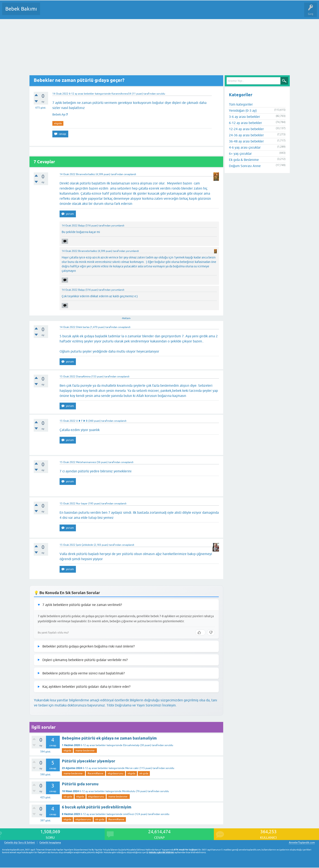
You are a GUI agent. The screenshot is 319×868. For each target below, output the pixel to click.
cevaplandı (130, 174)
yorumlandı (118, 226)
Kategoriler (87, 12)
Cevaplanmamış (66, 12)
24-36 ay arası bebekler (246, 135)
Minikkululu (129, 791)
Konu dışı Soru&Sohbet (148, 12)
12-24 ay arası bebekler (246, 129)
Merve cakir (132, 768)
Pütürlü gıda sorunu (80, 784)
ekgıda (58, 123)
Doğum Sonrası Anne (245, 166)
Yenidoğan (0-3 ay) (243, 110)
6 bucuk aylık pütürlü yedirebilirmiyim (97, 807)
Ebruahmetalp (131, 745)
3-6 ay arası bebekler (244, 117)
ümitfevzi (129, 814)
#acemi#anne (95, 773)
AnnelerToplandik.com (302, 843)
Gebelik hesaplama (50, 843)
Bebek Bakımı (21, 9)
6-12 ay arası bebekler (82, 94)
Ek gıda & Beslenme (244, 160)
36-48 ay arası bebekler (246, 141)
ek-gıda (144, 773)
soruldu (161, 94)
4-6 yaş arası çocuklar (245, 147)
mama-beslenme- (85, 751)
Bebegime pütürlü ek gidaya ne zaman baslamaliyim (109, 738)
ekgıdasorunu (116, 773)
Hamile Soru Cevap (178, 12)
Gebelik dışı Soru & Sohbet (20, 843)
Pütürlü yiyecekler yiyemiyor (89, 761)
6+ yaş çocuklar (240, 154)
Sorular (47, 12)
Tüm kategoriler (241, 104)
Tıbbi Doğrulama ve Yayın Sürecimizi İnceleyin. (142, 705)
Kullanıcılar (104, 12)
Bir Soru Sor (122, 12)
